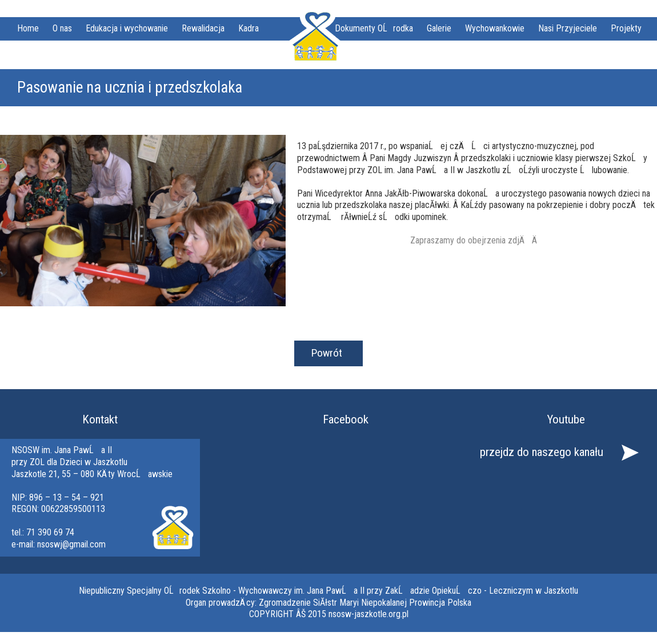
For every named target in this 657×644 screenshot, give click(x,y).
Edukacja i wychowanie (127, 28)
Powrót (327, 353)
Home (28, 28)
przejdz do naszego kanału (542, 452)
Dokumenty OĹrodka (374, 28)
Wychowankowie (495, 28)
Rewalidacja (203, 28)
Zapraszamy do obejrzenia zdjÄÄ (477, 240)
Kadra (249, 28)
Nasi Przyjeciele (568, 28)
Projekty (626, 28)
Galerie (439, 28)
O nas (62, 28)
